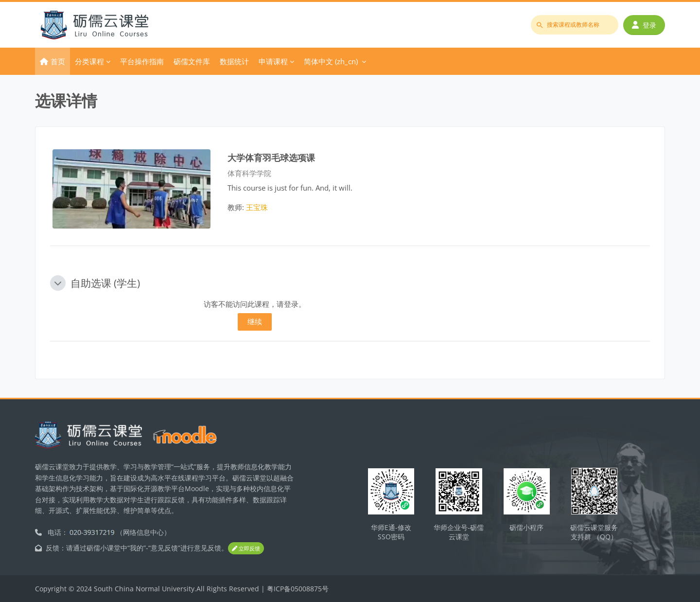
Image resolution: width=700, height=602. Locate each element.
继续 (255, 321)
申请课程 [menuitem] (273, 61)
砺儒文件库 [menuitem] (192, 61)
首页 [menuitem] (58, 61)
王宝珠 (257, 207)
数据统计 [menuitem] (234, 61)
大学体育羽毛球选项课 (271, 157)
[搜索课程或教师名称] (575, 25)
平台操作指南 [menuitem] (142, 61)
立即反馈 (246, 549)
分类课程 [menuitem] (89, 61)
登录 (644, 25)
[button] (58, 283)
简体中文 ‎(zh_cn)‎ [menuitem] (331, 61)
